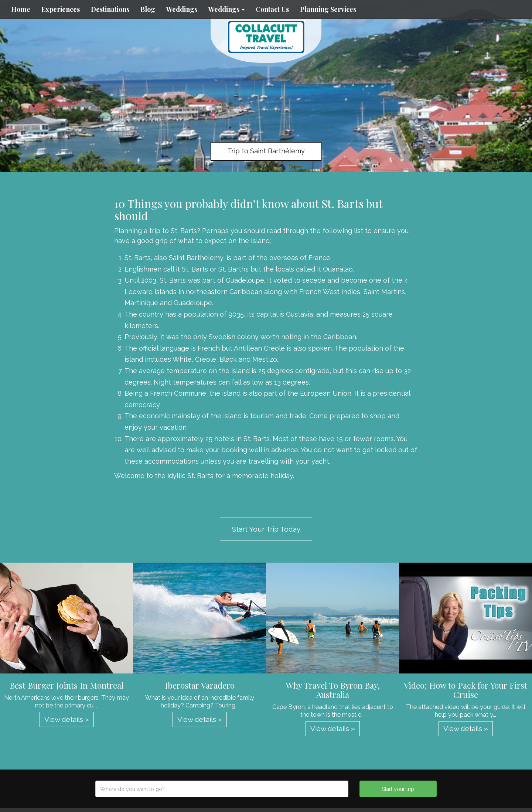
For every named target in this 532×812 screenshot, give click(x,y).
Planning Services (328, 9)
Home (21, 9)
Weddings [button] (226, 9)
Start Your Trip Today (266, 529)
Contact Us (272, 9)
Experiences (61, 9)
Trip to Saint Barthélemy (266, 151)
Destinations (110, 9)
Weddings (182, 9)
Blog (148, 9)
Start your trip (398, 789)
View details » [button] (67, 719)
